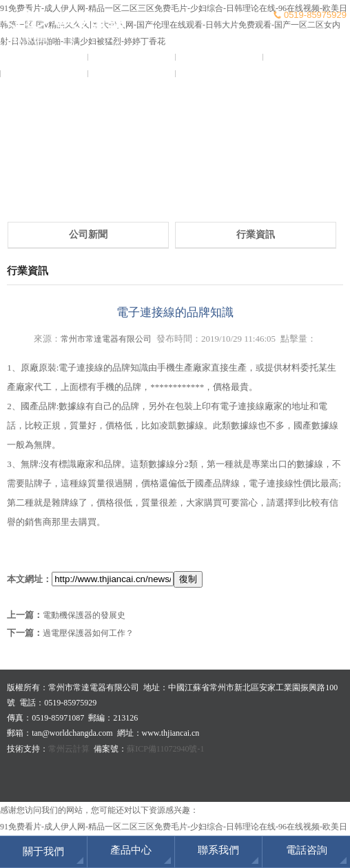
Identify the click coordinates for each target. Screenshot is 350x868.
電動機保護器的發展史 (84, 615)
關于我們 (132, 57)
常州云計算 (69, 749)
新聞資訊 (219, 57)
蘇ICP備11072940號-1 (165, 749)
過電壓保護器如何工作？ (88, 633)
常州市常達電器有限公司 (106, 339)
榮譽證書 (44, 74)
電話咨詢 (307, 850)
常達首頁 (44, 57)
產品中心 (307, 57)
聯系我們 (219, 74)
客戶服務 (132, 74)
